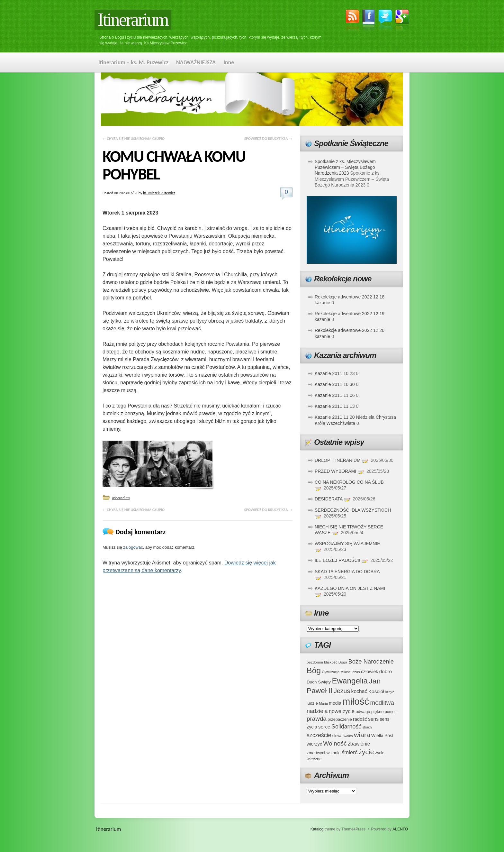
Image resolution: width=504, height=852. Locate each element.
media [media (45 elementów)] (335, 703)
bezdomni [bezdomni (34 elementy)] (315, 662)
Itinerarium (133, 20)
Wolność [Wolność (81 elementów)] (335, 743)
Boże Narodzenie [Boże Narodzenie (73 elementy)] (371, 661)
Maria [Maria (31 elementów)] (323, 703)
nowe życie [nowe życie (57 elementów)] (342, 711)
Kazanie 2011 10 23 (335, 373)
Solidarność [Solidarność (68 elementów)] (346, 727)
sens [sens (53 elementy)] (373, 719)
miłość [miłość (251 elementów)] (356, 701)
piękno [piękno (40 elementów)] (378, 712)
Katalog (317, 829)
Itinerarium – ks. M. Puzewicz (133, 62)
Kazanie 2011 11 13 (335, 406)
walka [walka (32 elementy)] (348, 736)
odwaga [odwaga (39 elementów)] (363, 712)
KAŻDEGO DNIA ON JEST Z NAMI (350, 588)
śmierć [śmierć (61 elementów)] (350, 752)
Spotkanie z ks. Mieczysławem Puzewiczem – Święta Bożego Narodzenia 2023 (345, 167)
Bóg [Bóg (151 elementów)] (314, 670)
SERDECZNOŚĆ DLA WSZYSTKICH (353, 510)
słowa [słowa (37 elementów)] (337, 736)
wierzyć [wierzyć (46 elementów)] (314, 744)
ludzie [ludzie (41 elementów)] (312, 703)
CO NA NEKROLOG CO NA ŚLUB (349, 482)
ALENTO (400, 829)
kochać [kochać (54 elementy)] (359, 691)
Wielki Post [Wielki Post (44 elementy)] (382, 736)
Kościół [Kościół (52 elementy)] (376, 691)
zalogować (133, 547)
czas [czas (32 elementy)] (356, 672)
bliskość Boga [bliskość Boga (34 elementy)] (336, 662)
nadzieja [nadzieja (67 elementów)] (317, 711)
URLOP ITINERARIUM (338, 460)
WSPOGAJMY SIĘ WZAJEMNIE (347, 544)
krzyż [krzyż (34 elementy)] (390, 692)
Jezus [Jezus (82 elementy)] (342, 691)
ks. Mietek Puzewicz (159, 193)
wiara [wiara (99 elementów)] (362, 735)
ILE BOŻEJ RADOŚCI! (337, 560)
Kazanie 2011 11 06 (335, 395)
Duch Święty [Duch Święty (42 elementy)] (319, 682)
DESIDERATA (329, 499)
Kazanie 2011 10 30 (335, 384)
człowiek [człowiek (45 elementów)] (369, 672)
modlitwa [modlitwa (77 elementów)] (382, 703)
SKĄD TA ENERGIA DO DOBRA (347, 572)
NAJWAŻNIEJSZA (196, 62)
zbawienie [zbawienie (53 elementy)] (359, 744)
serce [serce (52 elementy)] (324, 727)
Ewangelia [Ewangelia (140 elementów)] (350, 681)
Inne (229, 62)
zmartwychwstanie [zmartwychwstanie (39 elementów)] (324, 753)
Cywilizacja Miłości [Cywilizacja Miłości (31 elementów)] (337, 672)
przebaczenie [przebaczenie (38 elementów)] (340, 719)
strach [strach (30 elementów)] (367, 727)
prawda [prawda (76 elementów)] (317, 719)
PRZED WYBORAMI (335, 471)
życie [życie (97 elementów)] (366, 752)
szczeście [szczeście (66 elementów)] (319, 735)
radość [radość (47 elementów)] (360, 719)
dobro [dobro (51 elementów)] (386, 671)
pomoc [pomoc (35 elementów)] (391, 712)
